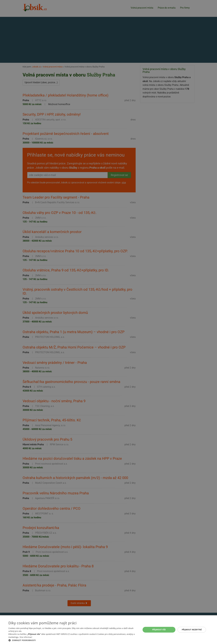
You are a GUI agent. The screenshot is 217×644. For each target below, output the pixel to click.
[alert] (108, 322)
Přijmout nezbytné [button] (192, 630)
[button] (73, 640)
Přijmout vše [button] (159, 630)
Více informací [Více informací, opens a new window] (26, 637)
